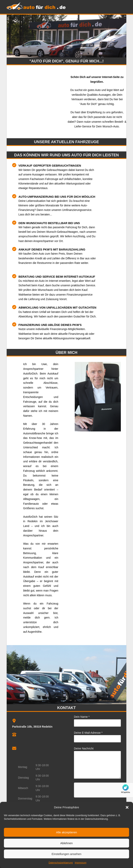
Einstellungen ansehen (66, 854)
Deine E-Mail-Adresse (88, 733)
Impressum (81, 863)
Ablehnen (66, 843)
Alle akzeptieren (67, 832)
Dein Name (82, 717)
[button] (127, 807)
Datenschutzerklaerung (61, 863)
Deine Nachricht (84, 748)
